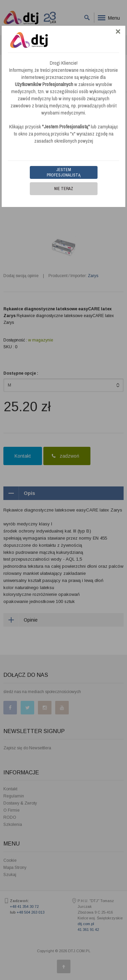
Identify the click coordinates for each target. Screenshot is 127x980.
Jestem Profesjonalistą (64, 172)
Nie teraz (64, 189)
